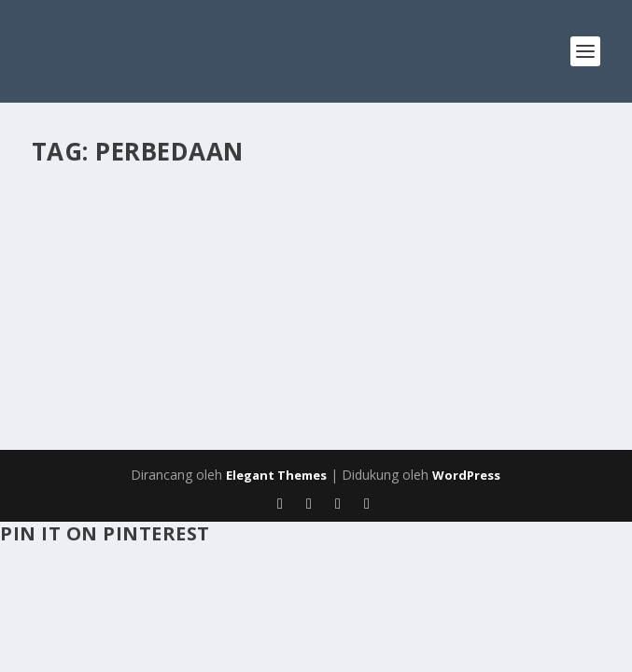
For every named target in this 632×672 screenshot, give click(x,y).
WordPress (466, 475)
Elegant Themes (276, 475)
